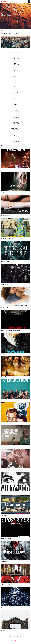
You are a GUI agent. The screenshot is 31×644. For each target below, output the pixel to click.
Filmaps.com (8, 640)
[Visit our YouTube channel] (20, 637)
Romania (8, 31)
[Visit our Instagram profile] (14, 637)
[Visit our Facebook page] (11, 637)
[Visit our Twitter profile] (17, 637)
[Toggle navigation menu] (29, 2)
